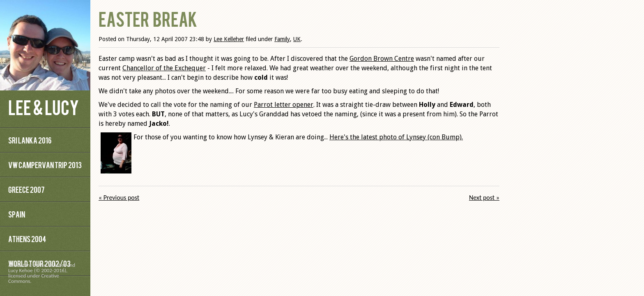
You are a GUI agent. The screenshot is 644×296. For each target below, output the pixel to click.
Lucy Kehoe (21, 270)
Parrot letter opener (284, 105)
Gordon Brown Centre (382, 59)
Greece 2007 (26, 189)
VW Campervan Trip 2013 (45, 165)
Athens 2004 (27, 239)
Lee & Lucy (44, 107)
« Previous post (119, 198)
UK (297, 39)
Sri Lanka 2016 (30, 140)
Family (282, 39)
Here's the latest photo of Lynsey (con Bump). (396, 137)
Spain (17, 214)
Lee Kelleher (229, 39)
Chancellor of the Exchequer (164, 68)
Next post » (484, 198)
